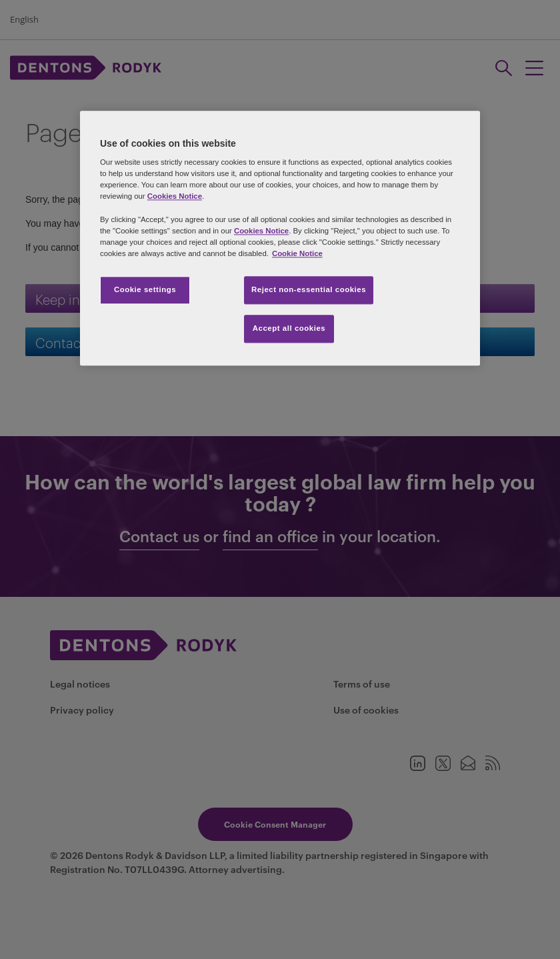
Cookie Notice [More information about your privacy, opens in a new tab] (297, 253)
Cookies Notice (175, 197)
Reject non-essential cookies (309, 289)
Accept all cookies (289, 328)
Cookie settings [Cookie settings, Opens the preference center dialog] (145, 289)
